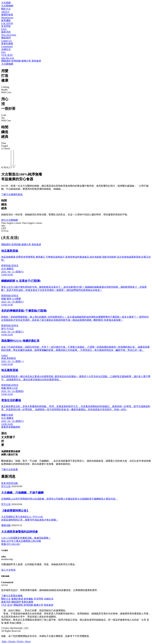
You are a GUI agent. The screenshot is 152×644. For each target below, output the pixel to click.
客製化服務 (27, 602)
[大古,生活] (7, 605)
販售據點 (28, 599)
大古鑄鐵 (6, 3)
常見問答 (39, 599)
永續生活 (49, 599)
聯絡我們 (16, 602)
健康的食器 (17, 599)
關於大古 (6, 599)
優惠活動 (6, 525)
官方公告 (6, 486)
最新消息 (6, 602)
